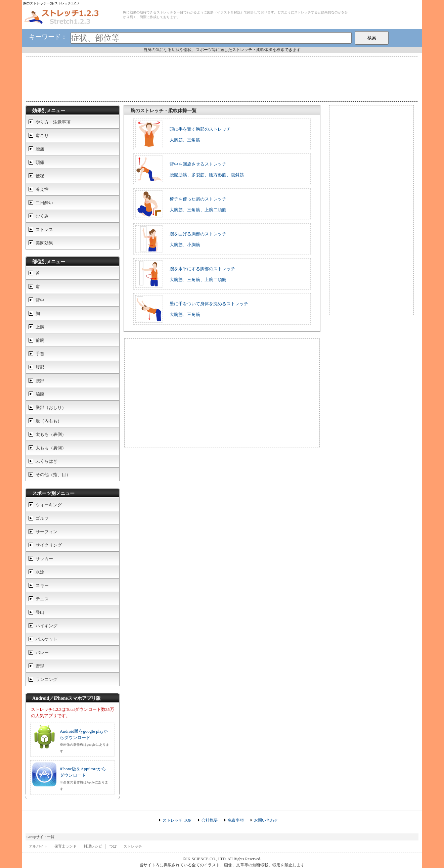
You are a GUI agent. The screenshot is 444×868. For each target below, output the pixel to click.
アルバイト (38, 846)
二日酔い (44, 203)
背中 (40, 300)
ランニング (47, 679)
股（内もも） (49, 421)
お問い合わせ (266, 820)
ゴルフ (42, 518)
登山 (40, 612)
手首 (40, 354)
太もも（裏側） (51, 448)
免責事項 (236, 820)
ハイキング (47, 626)
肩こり (42, 135)
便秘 (40, 176)
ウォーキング (49, 505)
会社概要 (210, 820)
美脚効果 (44, 243)
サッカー (44, 559)
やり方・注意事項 (53, 122)
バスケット (47, 639)
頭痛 (40, 162)
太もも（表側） (51, 434)
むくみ (42, 216)
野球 (40, 666)
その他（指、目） (53, 475)
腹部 (40, 367)
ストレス (44, 230)
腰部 (40, 381)
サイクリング (49, 545)
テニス (42, 599)
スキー (42, 585)
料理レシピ (93, 846)
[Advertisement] (222, 78)
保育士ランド (65, 846)
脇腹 (40, 394)
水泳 (40, 572)
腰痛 (40, 149)
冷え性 (42, 189)
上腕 (40, 327)
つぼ (113, 846)
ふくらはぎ (47, 461)
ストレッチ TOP (177, 820)
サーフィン (47, 532)
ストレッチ (133, 846)
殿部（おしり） (51, 407)
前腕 (40, 340)
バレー (42, 653)
